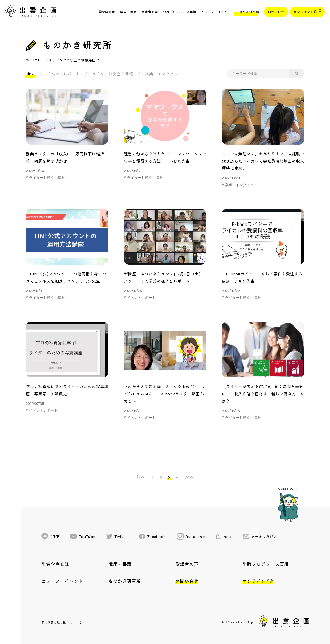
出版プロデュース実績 (179, 12)
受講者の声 (150, 12)
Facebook (153, 536)
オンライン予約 (305, 12)
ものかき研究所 (247, 12)
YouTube (83, 536)
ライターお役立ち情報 (112, 74)
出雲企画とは (105, 12)
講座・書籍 (128, 12)
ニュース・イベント (216, 12)
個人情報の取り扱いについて (61, 622)
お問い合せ (276, 12)
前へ (141, 477)
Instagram (191, 536)
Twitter (117, 536)
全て (31, 74)
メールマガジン (260, 536)
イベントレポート (63, 74)
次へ (189, 477)
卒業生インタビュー (163, 74)
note (224, 536)
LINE (50, 536)
